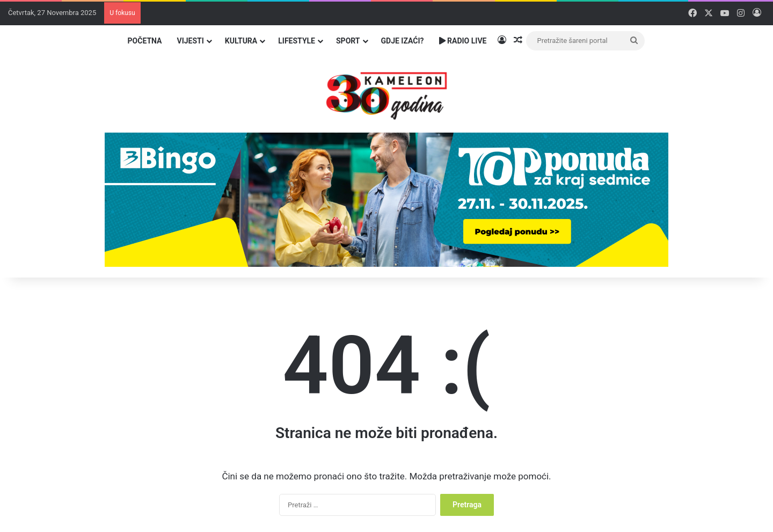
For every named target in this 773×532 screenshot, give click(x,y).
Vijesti (190, 41)
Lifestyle (297, 41)
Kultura (241, 41)
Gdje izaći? (403, 41)
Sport (348, 41)
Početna (145, 41)
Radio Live (463, 41)
